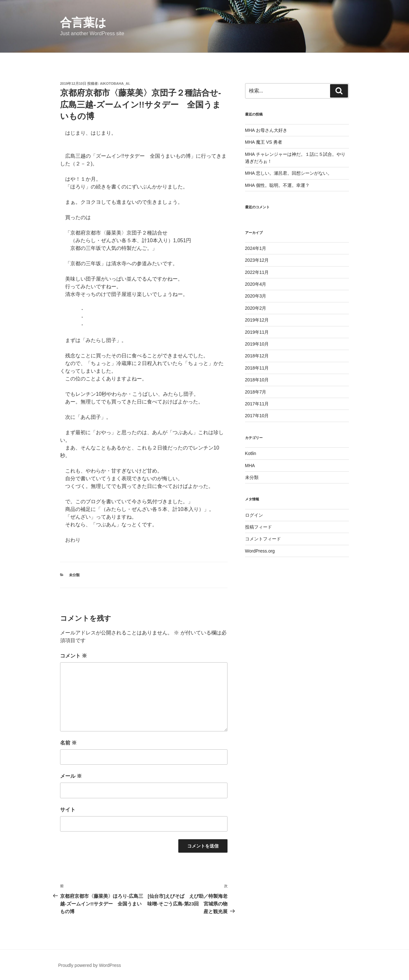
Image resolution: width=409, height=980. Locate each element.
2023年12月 (257, 260)
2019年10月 (257, 344)
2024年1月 (256, 248)
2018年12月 (257, 356)
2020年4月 (256, 284)
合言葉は (83, 23)
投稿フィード (259, 527)
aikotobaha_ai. (115, 84)
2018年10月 (257, 380)
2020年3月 (256, 296)
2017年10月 (257, 416)
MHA (250, 466)
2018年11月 (257, 368)
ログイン (254, 515)
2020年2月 (256, 308)
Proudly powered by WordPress (90, 965)
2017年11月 (257, 404)
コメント (73, 656)
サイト (68, 810)
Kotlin (251, 453)
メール (71, 776)
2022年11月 (257, 272)
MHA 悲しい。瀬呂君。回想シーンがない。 (289, 173)
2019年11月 (257, 332)
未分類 (74, 575)
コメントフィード (263, 539)
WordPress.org (260, 551)
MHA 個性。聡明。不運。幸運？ (277, 185)
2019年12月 (257, 320)
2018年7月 (256, 392)
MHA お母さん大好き (266, 130)
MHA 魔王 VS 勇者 (264, 142)
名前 (68, 743)
